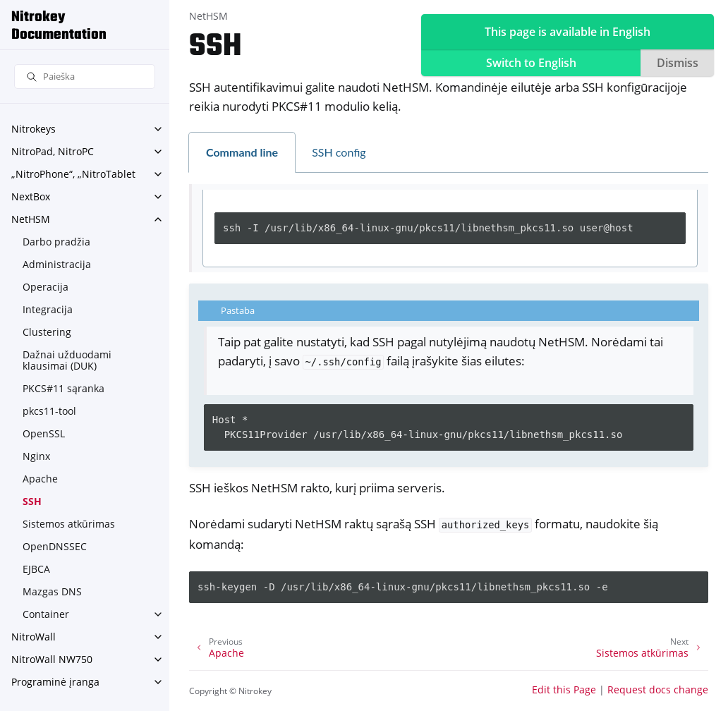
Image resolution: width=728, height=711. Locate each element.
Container (46, 614)
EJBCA (36, 569)
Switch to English (531, 63)
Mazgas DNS (52, 591)
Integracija (48, 309)
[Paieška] (85, 77)
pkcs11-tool (49, 411)
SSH (32, 501)
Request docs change (658, 689)
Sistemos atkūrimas (69, 524)
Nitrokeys (34, 129)
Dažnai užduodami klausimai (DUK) (67, 360)
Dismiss (678, 63)
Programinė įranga (55, 682)
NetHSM (31, 219)
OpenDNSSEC (55, 546)
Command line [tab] (242, 152)
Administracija (57, 264)
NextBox (31, 196)
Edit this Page (564, 689)
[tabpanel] (450, 229)
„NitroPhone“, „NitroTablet (73, 174)
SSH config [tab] (339, 152)
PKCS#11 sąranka (63, 388)
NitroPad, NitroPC (53, 151)
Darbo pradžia (56, 242)
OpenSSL (44, 433)
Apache (40, 479)
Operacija (45, 287)
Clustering (47, 332)
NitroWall (34, 637)
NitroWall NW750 (52, 659)
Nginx (36, 456)
